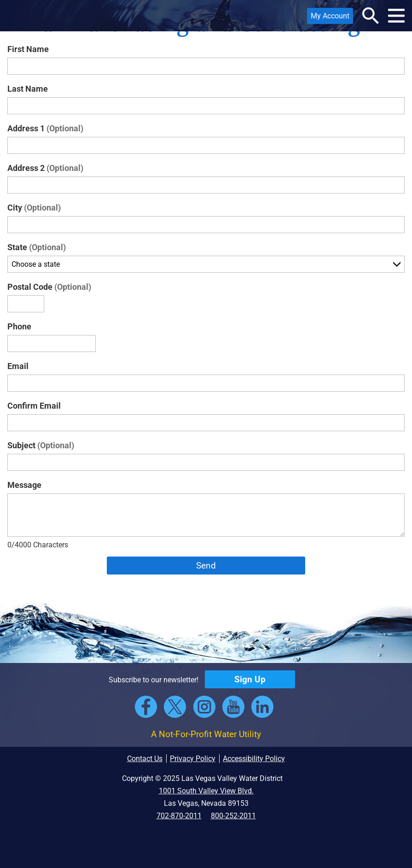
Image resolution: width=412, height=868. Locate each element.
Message (24, 485)
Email (18, 366)
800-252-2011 (233, 816)
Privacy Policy (193, 759)
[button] (20, 16)
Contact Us (145, 759)
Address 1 (45, 128)
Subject (41, 445)
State (37, 247)
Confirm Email (34, 406)
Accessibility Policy (254, 759)
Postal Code (49, 287)
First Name (28, 49)
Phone (19, 326)
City (34, 208)
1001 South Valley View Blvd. (206, 791)
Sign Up (250, 679)
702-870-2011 (179, 816)
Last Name (28, 89)
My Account (328, 18)
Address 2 (45, 168)
